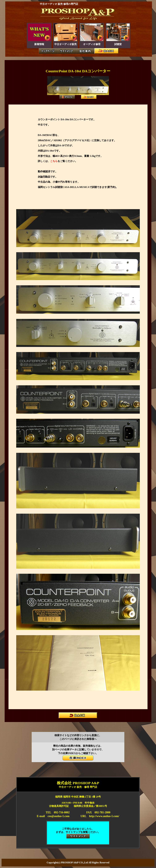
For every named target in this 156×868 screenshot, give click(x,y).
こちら (54, 161)
